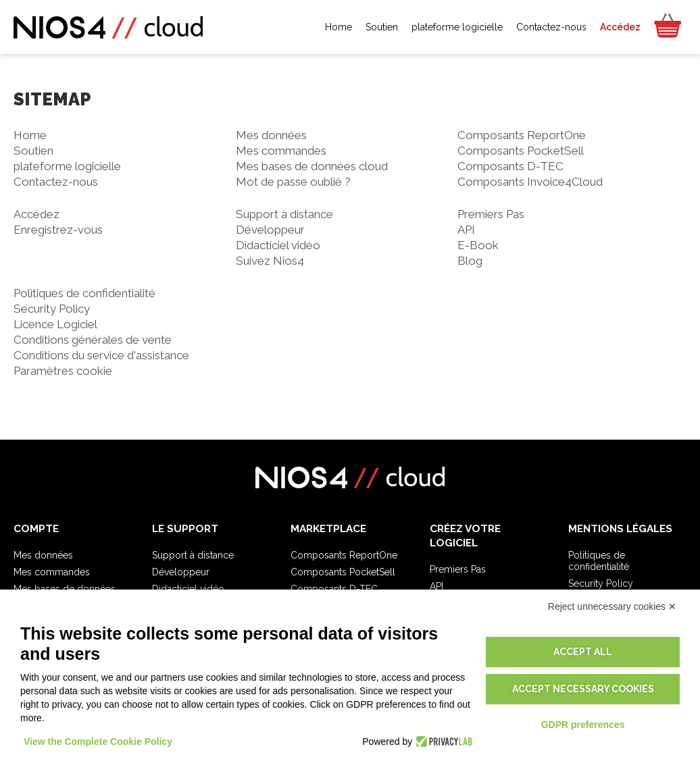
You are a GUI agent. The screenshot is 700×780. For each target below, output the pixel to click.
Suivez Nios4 (270, 261)
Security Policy (52, 309)
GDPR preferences (583, 725)
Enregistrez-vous (58, 230)
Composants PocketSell (521, 151)
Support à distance (284, 214)
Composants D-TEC (510, 166)
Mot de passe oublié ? (293, 182)
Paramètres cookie (63, 371)
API (466, 230)
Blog (470, 261)
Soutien (33, 151)
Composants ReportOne (522, 135)
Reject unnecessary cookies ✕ (612, 606)
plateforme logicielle (67, 166)
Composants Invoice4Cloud (530, 182)
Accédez (36, 214)
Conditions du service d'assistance (101, 355)
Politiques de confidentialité (84, 293)
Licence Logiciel (55, 324)
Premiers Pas (491, 214)
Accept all (583, 652)
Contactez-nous (56, 182)
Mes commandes (281, 151)
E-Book (478, 245)
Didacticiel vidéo (278, 245)
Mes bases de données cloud (312, 166)
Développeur (270, 230)
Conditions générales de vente (93, 340)
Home (30, 135)
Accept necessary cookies (583, 689)
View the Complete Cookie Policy (98, 742)
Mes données (271, 135)
